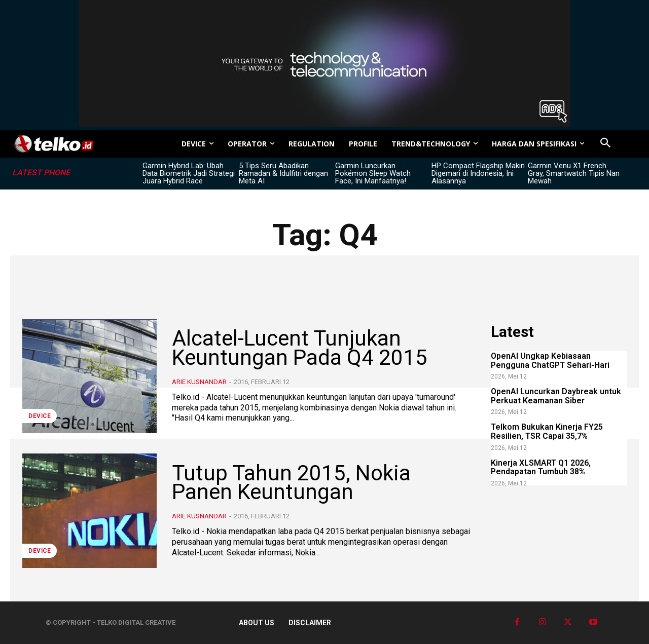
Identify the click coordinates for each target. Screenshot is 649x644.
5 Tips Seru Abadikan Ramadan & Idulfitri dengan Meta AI (283, 173)
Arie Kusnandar (199, 382)
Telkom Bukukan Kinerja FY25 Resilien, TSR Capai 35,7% (547, 431)
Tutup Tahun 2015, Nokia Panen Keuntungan (291, 483)
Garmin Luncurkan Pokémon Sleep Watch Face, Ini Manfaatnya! (373, 173)
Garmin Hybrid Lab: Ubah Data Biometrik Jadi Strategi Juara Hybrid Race (189, 173)
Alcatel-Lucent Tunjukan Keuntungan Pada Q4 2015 (300, 348)
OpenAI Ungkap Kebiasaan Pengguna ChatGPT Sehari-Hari (550, 361)
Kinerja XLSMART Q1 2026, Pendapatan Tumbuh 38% (541, 467)
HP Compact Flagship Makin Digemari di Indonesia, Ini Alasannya (478, 173)
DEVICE (40, 416)
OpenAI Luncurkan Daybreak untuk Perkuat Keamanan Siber (556, 396)
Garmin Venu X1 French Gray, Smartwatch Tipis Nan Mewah (574, 173)
